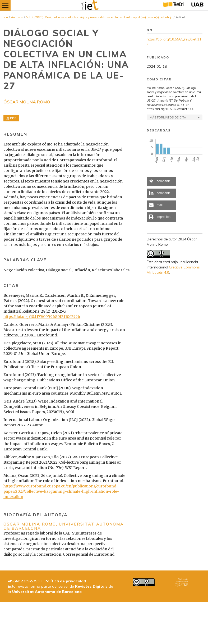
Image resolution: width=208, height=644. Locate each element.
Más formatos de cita (168, 117)
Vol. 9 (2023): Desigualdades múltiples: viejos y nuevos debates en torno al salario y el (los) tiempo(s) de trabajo (99, 17)
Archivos (17, 17)
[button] (161, 181)
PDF (13, 118)
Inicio (4, 17)
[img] (100, 5)
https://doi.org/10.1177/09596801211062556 (42, 317)
